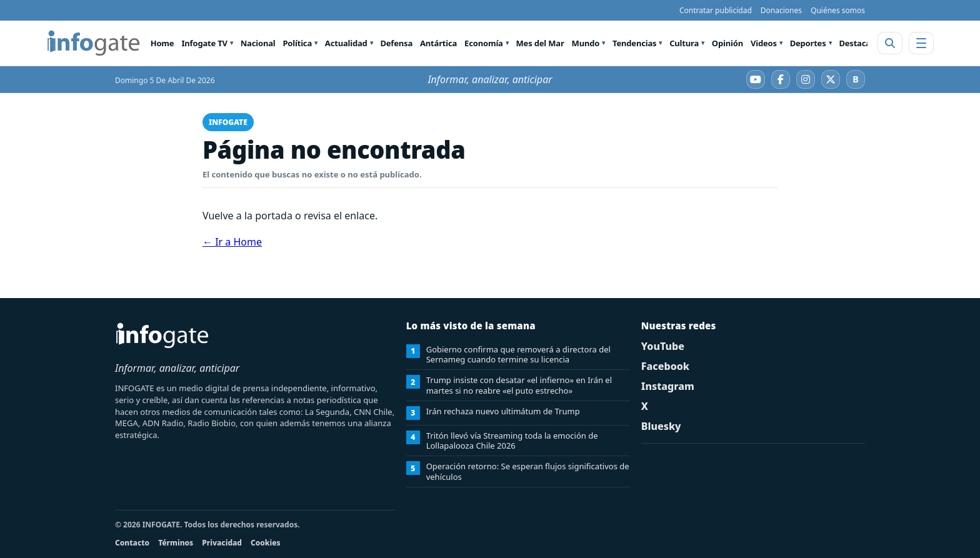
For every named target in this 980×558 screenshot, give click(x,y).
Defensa (396, 43)
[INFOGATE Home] (94, 43)
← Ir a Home (232, 242)
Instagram (668, 386)
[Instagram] (806, 79)
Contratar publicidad (716, 10)
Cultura (684, 43)
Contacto (132, 543)
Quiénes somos (838, 10)
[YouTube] (756, 79)
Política (297, 43)
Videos (764, 43)
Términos (176, 543)
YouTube (663, 346)
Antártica (438, 43)
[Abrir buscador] (890, 43)
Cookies (266, 543)
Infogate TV (204, 43)
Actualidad (346, 43)
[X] (831, 79)
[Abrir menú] (921, 43)
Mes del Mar (540, 43)
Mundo (586, 43)
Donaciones (781, 10)
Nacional (258, 43)
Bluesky (661, 426)
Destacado (859, 43)
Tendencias (634, 43)
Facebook (665, 366)
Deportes (808, 43)
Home (162, 43)
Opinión (727, 43)
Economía (484, 43)
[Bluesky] (856, 79)
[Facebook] (781, 79)
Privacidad (222, 543)
